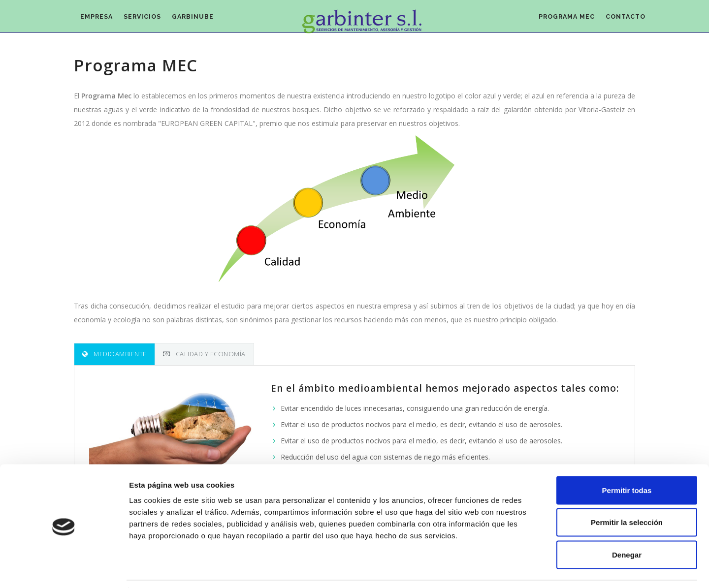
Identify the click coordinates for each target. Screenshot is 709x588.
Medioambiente (114, 354)
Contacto (623, 20)
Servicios (152, 20)
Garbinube (208, 20)
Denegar (627, 523)
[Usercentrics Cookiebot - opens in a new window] (64, 569)
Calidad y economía (204, 354)
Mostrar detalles (533, 569)
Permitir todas (627, 459)
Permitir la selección (627, 491)
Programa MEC (558, 20)
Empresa (100, 20)
